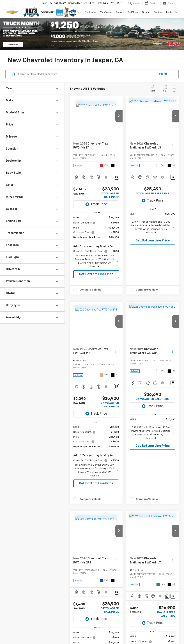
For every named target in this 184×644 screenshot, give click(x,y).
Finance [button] (146, 12)
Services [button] (158, 12)
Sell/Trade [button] (133, 12)
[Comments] (167, 596)
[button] (119, 116)
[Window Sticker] (117, 177)
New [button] (79, 12)
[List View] (174, 89)
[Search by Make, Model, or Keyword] (87, 74)
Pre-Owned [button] (90, 12)
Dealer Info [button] (172, 12)
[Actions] (116, 146)
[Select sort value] (154, 89)
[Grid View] (164, 89)
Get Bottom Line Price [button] (96, 274)
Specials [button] (120, 12)
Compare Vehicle (90, 290)
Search (163, 74)
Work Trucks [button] (106, 12)
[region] (96, 242)
